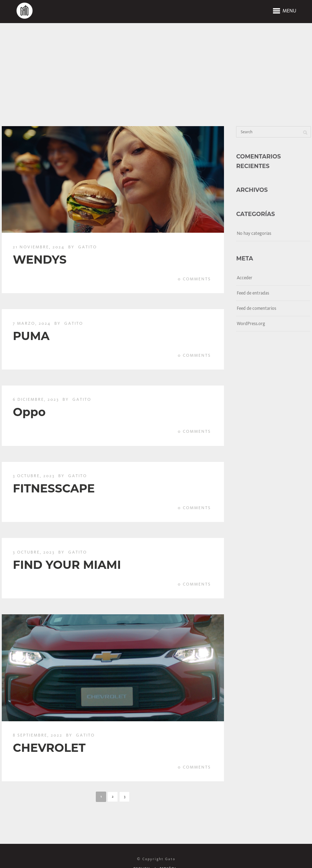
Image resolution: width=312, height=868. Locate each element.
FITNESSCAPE (54, 488)
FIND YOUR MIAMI (67, 565)
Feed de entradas (253, 293)
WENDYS (40, 260)
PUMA (31, 336)
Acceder (245, 278)
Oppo (29, 412)
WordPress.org (251, 324)
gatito (87, 247)
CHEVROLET (49, 748)
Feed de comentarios (256, 308)
